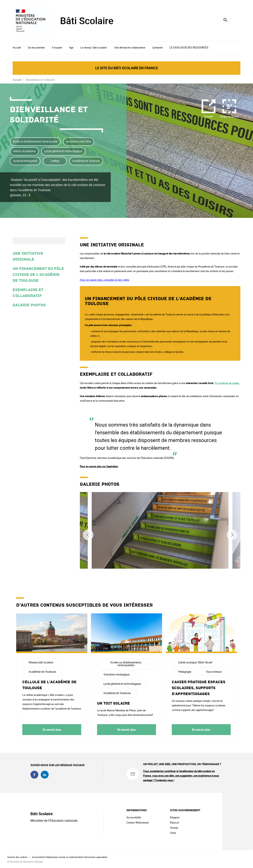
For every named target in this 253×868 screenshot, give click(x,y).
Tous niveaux (214, 672)
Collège (55, 161)
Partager (209, 116)
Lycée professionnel (25, 161)
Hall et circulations (24, 151)
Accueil (17, 47)
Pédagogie (185, 672)
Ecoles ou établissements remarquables (126, 664)
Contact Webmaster (138, 822)
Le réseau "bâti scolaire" (94, 47)
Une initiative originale (28, 256)
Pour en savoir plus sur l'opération (99, 466)
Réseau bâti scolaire (41, 662)
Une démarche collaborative (130, 47)
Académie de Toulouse (86, 161)
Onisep (174, 828)
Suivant (232, 535)
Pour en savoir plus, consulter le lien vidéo (105, 280)
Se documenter (36, 47)
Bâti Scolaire (87, 21)
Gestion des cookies (17, 857)
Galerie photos (29, 305)
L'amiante (157, 47)
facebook (34, 775)
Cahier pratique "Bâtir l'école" (195, 662)
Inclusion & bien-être (79, 141)
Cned (173, 833)
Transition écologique (116, 674)
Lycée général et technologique (63, 151)
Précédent (88, 535)
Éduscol (174, 822)
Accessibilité (134, 817)
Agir (71, 47)
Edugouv (175, 817)
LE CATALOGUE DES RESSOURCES (189, 47)
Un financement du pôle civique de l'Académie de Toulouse (38, 275)
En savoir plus (52, 729)
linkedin (45, 775)
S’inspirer (57, 47)
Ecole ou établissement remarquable (35, 141)
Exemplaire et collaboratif (28, 293)
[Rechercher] (225, 20)
